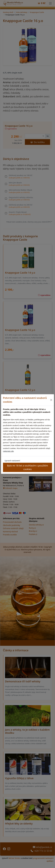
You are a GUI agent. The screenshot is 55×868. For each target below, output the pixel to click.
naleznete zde (8, 451)
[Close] (51, 400)
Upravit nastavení (12, 461)
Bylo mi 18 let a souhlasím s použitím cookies (28, 467)
